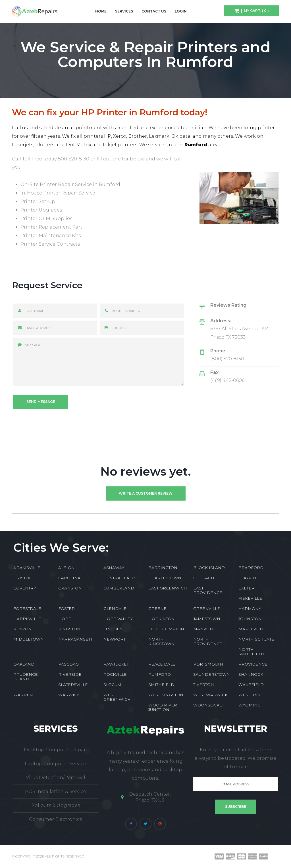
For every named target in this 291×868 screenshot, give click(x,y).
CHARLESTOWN (165, 578)
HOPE (65, 619)
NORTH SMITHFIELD (251, 652)
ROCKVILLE (115, 674)
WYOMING (250, 705)
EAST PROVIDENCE (208, 590)
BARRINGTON (163, 568)
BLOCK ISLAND (209, 568)
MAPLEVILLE (252, 629)
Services (124, 11)
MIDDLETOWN (29, 639)
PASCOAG (68, 664)
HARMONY (250, 608)
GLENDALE (115, 608)
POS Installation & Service (56, 791)
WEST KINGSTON (166, 695)
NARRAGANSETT (75, 639)
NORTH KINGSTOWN (162, 641)
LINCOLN (113, 629)
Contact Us (154, 11)
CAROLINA (69, 578)
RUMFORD (160, 674)
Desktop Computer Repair (56, 750)
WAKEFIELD (251, 685)
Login (181, 11)
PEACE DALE (162, 664)
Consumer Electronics (55, 819)
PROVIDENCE (253, 664)
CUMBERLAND (119, 588)
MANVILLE (204, 629)
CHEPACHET (206, 578)
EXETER (247, 588)
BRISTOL (22, 578)
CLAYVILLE (249, 578)
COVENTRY (25, 588)
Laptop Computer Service (55, 764)
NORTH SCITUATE (256, 639)
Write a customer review (146, 493)
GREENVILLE (207, 608)
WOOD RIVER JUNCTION (163, 707)
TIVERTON (204, 685)
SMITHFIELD (161, 685)
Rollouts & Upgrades (56, 805)
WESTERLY (250, 695)
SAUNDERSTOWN (212, 674)
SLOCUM (112, 685)
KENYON (23, 629)
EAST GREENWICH (168, 588)
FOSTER (66, 608)
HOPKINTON (162, 619)
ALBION (66, 568)
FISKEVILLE (250, 598)
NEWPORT (115, 639)
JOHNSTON (250, 619)
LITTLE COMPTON (166, 629)
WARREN (23, 695)
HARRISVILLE (27, 619)
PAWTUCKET (116, 664)
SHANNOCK (251, 674)
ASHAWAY (114, 568)
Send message (41, 402)
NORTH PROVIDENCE (208, 641)
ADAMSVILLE (27, 568)
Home (101, 11)
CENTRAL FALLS (120, 578)
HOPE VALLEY (118, 619)
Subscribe (236, 807)
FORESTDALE (27, 608)
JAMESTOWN (207, 619)
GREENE (157, 608)
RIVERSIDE (70, 674)
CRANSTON (70, 588)
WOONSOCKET (209, 705)
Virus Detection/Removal (56, 778)
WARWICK (69, 695)
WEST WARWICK (210, 695)
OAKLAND (24, 664)
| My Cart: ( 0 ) (254, 11)
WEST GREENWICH (117, 697)
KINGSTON (69, 629)
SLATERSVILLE (73, 685)
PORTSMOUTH (208, 664)
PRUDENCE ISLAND (26, 677)
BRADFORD (251, 568)
